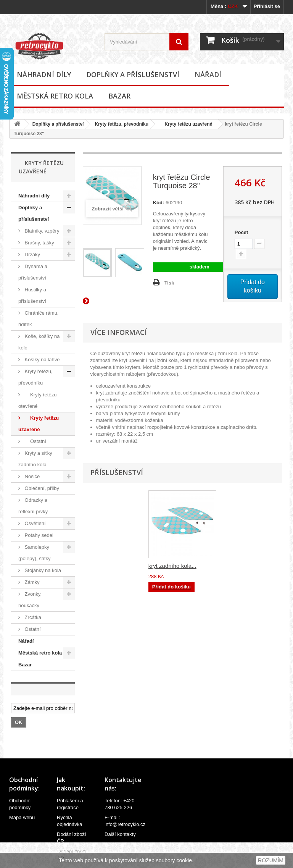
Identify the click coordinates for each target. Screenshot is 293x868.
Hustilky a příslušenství (32, 295)
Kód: (159, 203)
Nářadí (208, 74)
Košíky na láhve (41, 360)
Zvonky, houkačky (30, 600)
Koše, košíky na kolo (39, 342)
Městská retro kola (55, 96)
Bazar (119, 96)
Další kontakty (120, 834)
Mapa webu (22, 817)
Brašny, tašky (39, 243)
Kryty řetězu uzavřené (186, 124)
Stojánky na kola (42, 570)
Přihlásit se (267, 6)
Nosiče (31, 476)
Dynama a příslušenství (33, 272)
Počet (241, 232)
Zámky (31, 582)
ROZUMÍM (271, 860)
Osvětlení (35, 523)
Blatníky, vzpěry (41, 231)
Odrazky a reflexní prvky (33, 506)
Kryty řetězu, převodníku (122, 124)
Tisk (169, 283)
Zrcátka (32, 617)
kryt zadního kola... (172, 566)
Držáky (32, 255)
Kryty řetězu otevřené (37, 400)
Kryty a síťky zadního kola (35, 459)
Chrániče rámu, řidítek (38, 319)
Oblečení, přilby (41, 488)
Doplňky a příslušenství (133, 74)
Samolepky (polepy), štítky (35, 553)
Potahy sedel (38, 535)
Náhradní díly (44, 74)
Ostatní (35, 441)
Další (87, 301)
